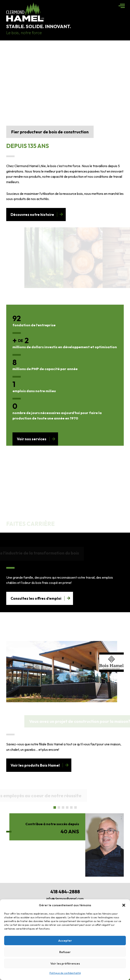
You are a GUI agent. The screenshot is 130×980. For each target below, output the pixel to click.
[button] (124, 905)
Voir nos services (32, 439)
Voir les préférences (65, 963)
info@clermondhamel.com (65, 899)
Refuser (65, 952)
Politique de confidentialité (65, 973)
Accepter (65, 941)
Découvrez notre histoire (32, 215)
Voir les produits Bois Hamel (35, 765)
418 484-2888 (65, 892)
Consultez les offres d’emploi (36, 598)
